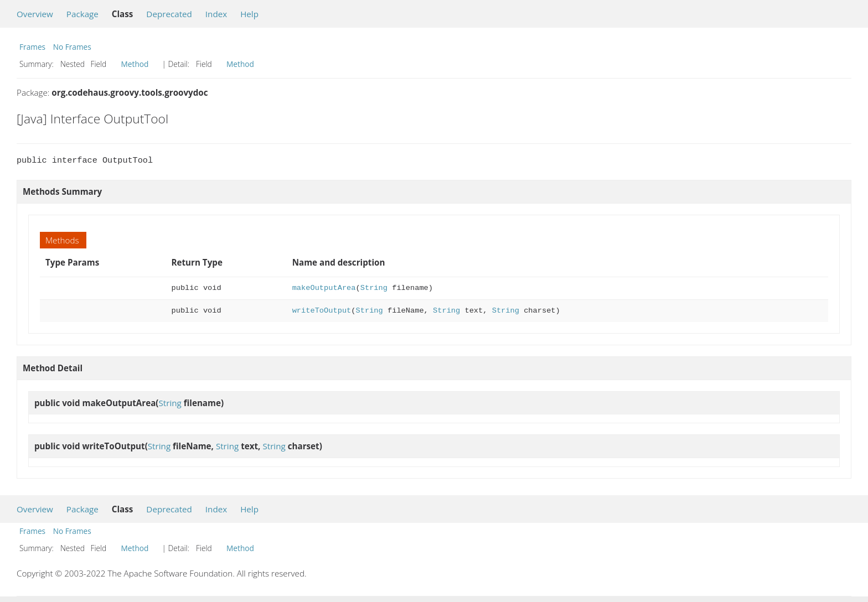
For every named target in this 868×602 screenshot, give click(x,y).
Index (216, 14)
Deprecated (169, 14)
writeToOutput (322, 311)
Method (135, 64)
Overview (35, 14)
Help (249, 14)
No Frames (72, 47)
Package (82, 14)
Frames (32, 47)
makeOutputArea (324, 288)
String (374, 288)
